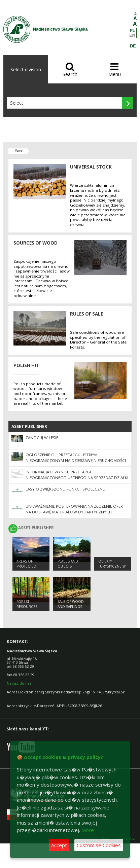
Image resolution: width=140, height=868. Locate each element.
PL (133, 31)
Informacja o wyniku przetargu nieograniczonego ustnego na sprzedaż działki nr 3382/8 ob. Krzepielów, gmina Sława (77, 478)
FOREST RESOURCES (27, 604)
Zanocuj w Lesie (42, 438)
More (88, 830)
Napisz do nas (19, 683)
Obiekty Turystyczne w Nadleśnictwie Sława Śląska (112, 569)
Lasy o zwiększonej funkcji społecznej (66, 489)
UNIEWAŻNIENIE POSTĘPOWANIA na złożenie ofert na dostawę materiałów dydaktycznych (75, 509)
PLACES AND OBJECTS (68, 564)
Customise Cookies (99, 845)
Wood (19, 151)
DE (133, 46)
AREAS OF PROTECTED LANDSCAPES (27, 566)
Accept (59, 845)
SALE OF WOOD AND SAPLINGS (71, 604)
